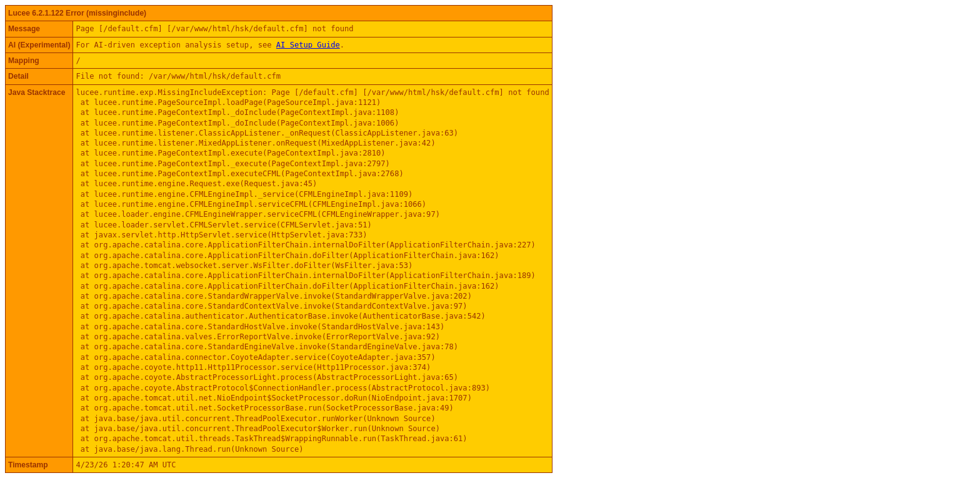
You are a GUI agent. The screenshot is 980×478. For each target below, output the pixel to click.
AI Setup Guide (308, 45)
